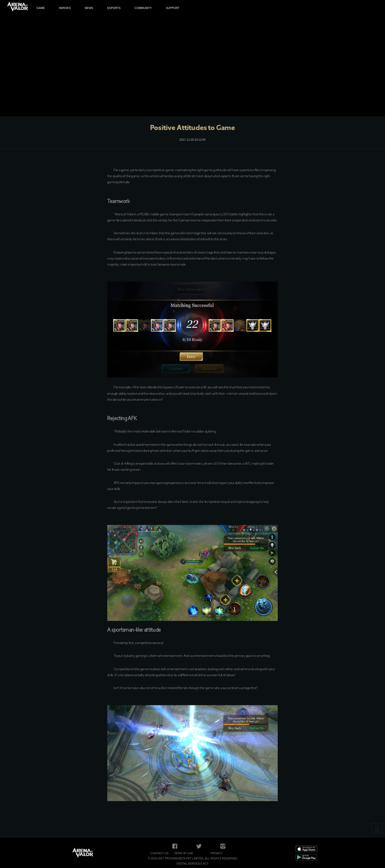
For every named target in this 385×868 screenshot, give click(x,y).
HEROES (65, 8)
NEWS (89, 8)
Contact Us (159, 853)
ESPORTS (114, 8)
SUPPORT (173, 8)
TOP (377, 828)
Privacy (217, 853)
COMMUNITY (143, 8)
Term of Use (184, 853)
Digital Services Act (192, 863)
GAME (41, 8)
